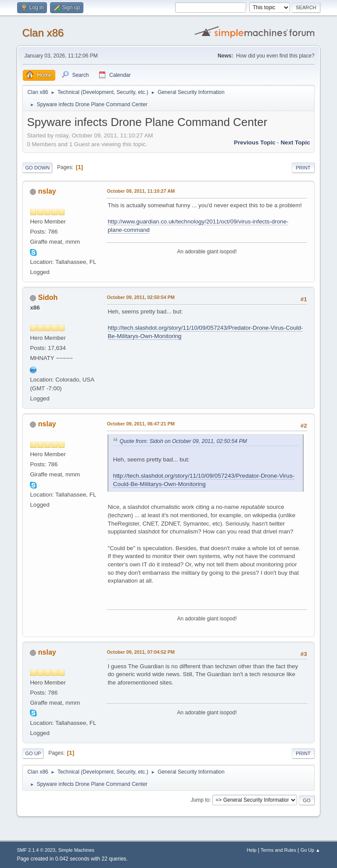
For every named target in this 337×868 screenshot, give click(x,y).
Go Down (37, 168)
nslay (47, 191)
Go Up (33, 753)
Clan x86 (43, 33)
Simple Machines (76, 850)
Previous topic (255, 142)
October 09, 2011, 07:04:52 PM (141, 652)
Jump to (200, 800)
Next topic (295, 142)
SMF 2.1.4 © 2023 (36, 850)
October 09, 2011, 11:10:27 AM (141, 191)
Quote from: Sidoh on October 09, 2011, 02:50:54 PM (183, 441)
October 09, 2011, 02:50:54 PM (141, 297)
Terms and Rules (278, 850)
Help (251, 850)
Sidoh (48, 297)
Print (303, 168)
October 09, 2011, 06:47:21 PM (141, 424)
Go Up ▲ (310, 850)
